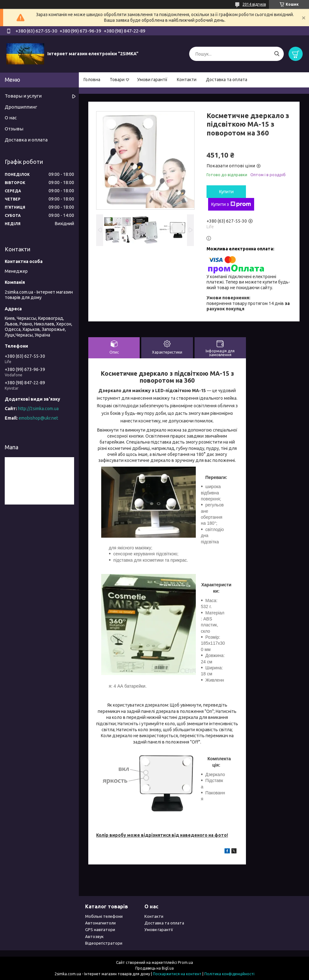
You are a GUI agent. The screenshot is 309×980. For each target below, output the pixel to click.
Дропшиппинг (21, 107)
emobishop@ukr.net (38, 418)
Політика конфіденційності (229, 974)
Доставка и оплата (26, 140)
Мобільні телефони (104, 916)
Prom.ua (185, 962)
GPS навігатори (100, 929)
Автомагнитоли (100, 923)
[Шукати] (277, 54)
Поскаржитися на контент (177, 974)
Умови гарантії (152, 80)
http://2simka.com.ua (38, 409)
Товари (117, 80)
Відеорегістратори (104, 943)
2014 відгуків (254, 4)
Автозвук (94, 936)
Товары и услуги (23, 96)
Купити (226, 192)
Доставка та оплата (227, 80)
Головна (92, 80)
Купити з (231, 204)
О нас (11, 118)
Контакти (187, 80)
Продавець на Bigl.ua (154, 968)
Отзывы (14, 129)
